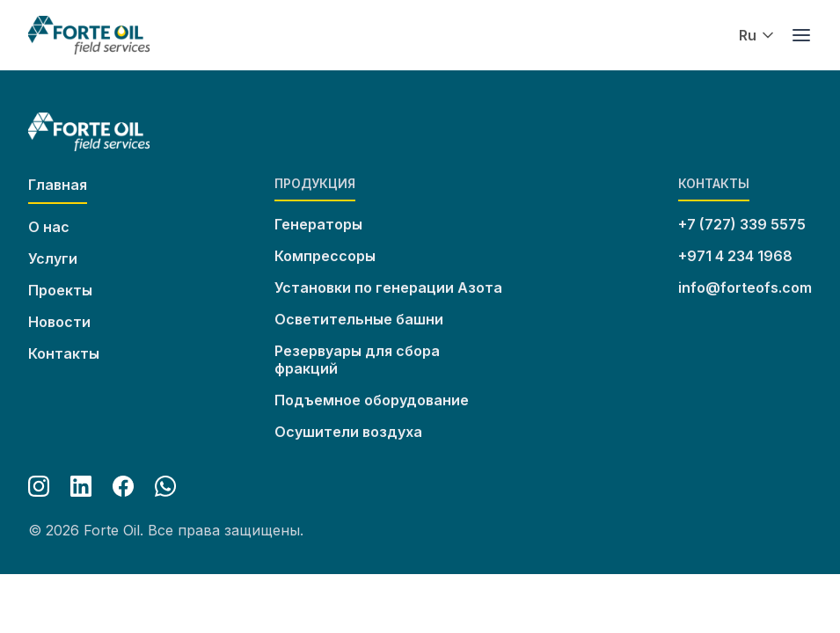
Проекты (60, 290)
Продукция (315, 183)
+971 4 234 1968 (735, 256)
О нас (49, 227)
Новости (59, 322)
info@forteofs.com (745, 287)
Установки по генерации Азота (388, 287)
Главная (58, 185)
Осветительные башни (359, 319)
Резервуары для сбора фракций (357, 360)
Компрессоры (325, 256)
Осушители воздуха (348, 432)
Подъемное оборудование (372, 400)
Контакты (64, 353)
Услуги (53, 258)
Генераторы (318, 224)
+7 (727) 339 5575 (742, 224)
